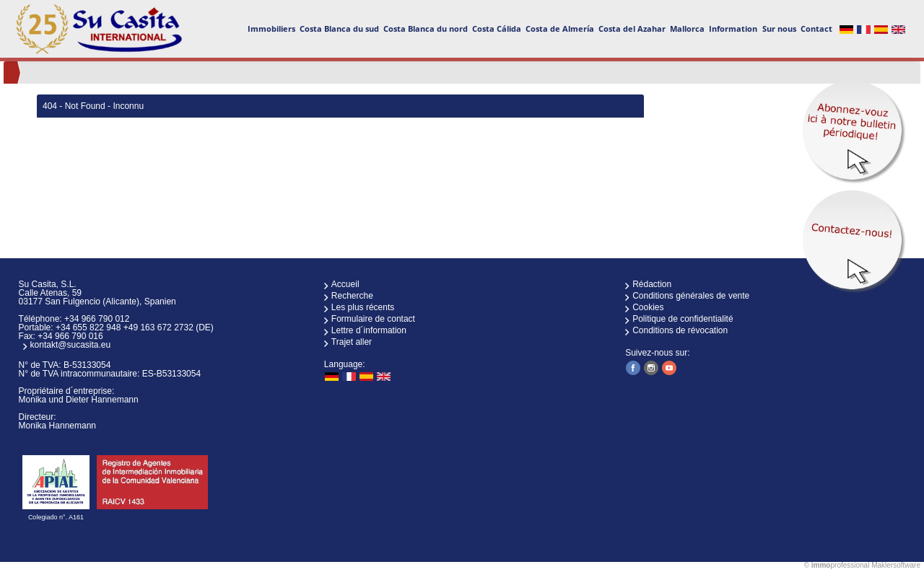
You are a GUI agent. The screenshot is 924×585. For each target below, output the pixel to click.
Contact (816, 28)
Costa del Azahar (632, 28)
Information (733, 28)
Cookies (648, 307)
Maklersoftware (896, 565)
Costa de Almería (560, 28)
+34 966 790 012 (97, 319)
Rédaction (652, 284)
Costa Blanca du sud (339, 28)
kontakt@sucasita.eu (71, 345)
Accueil (345, 284)
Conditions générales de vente (691, 296)
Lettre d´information (369, 330)
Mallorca (687, 28)
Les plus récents (363, 307)
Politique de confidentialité (683, 319)
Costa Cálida (497, 28)
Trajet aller (352, 342)
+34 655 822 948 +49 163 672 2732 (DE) (135, 327)
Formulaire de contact (373, 319)
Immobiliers (271, 28)
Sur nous (779, 28)
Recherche (352, 296)
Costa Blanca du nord (426, 28)
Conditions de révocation (680, 330)
